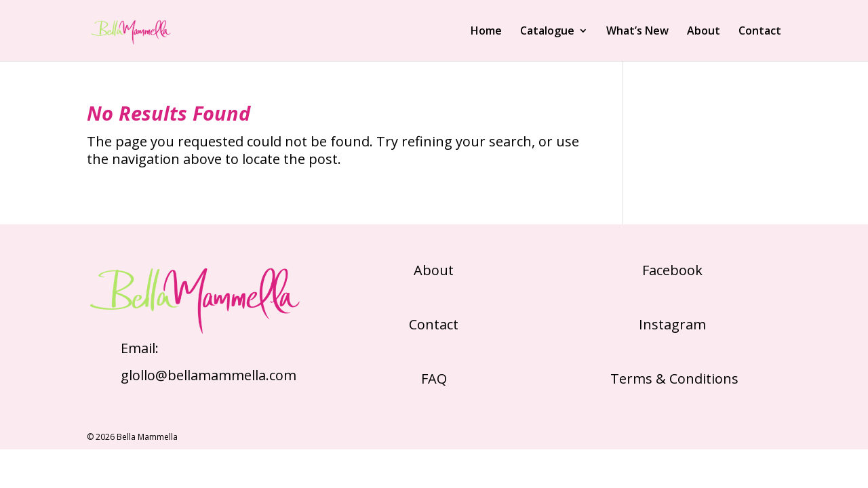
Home (486, 32)
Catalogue (547, 32)
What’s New (637, 32)
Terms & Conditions (673, 379)
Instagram (672, 324)
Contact (760, 32)
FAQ (434, 379)
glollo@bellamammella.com (209, 375)
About (704, 32)
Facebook (672, 270)
